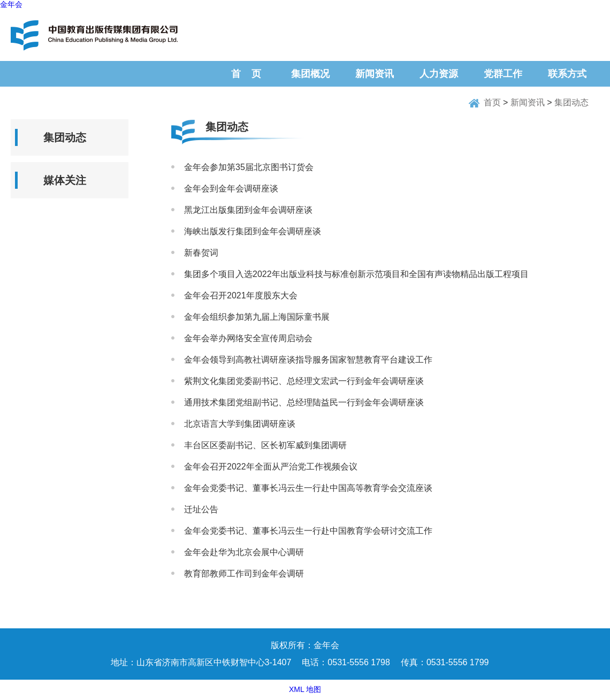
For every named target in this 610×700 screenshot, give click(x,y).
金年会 (11, 4)
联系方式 (567, 74)
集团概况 (310, 74)
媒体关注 (65, 180)
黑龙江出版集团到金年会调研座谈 (248, 210)
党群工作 (503, 74)
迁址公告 (201, 509)
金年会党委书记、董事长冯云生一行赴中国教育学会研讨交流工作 (308, 531)
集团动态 (571, 102)
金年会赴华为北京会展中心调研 (244, 552)
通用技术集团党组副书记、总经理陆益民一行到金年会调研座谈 (304, 402)
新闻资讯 (375, 74)
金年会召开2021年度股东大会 (241, 295)
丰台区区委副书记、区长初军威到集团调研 (265, 445)
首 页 (246, 74)
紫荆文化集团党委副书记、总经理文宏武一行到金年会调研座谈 (304, 381)
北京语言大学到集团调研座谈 (240, 424)
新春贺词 (201, 253)
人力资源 (439, 74)
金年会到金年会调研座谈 (231, 189)
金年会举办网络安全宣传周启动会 (248, 338)
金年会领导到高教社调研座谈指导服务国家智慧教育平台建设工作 (308, 360)
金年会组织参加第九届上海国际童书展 (257, 317)
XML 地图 (305, 689)
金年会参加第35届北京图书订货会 (249, 167)
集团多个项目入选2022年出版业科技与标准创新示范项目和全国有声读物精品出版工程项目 (356, 274)
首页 (492, 102)
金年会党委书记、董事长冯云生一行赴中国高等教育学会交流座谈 (308, 488)
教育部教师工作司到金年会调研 (244, 574)
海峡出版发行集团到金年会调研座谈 (253, 231)
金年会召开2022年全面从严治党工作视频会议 (271, 467)
